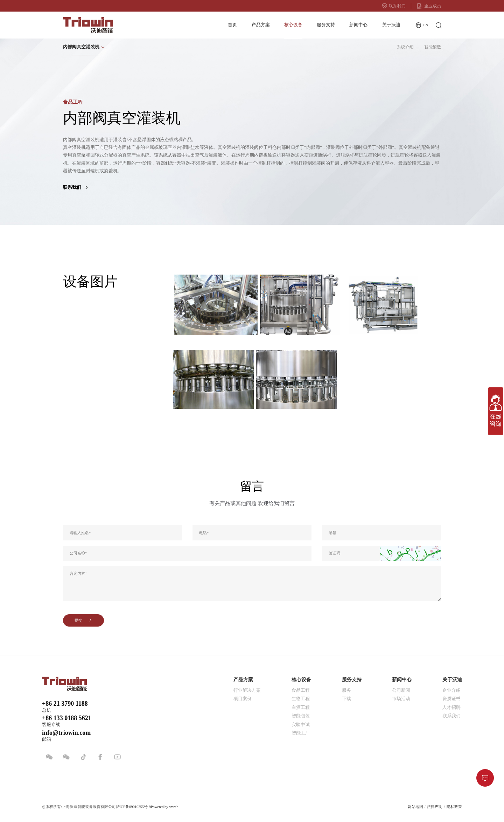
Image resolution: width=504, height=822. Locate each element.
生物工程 (301, 699)
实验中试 (301, 725)
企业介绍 (451, 690)
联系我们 (394, 6)
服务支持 (326, 25)
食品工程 (301, 690)
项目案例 (243, 699)
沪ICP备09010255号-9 (133, 807)
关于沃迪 (391, 25)
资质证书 (451, 699)
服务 (346, 690)
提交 (84, 620)
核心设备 (293, 25)
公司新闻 (401, 690)
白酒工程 (301, 707)
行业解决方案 (247, 690)
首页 (232, 25)
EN (422, 25)
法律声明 (435, 807)
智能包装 (301, 716)
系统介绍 (405, 47)
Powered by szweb (165, 807)
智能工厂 (301, 733)
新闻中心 (358, 25)
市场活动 (401, 699)
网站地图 (415, 807)
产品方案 (261, 25)
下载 (346, 699)
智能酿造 (433, 47)
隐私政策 (454, 807)
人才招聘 (451, 707)
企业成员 (429, 6)
